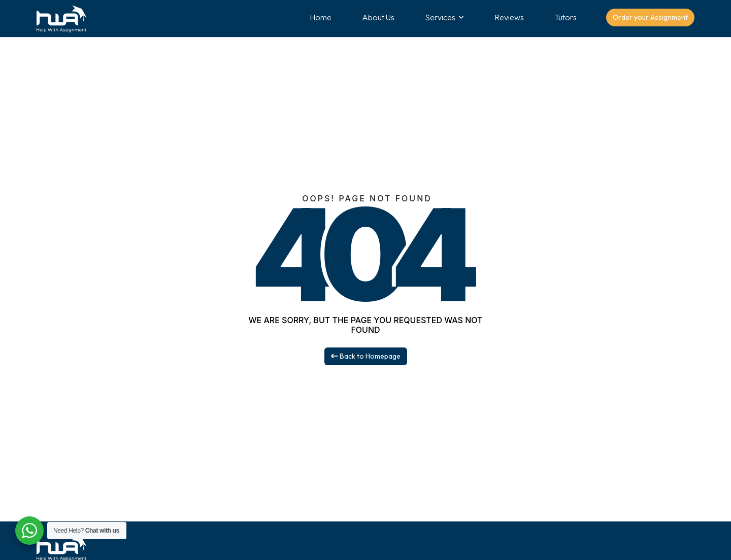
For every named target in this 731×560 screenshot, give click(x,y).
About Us (378, 17)
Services (440, 17)
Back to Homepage (366, 356)
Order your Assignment (650, 17)
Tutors (566, 17)
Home (321, 17)
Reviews (509, 17)
